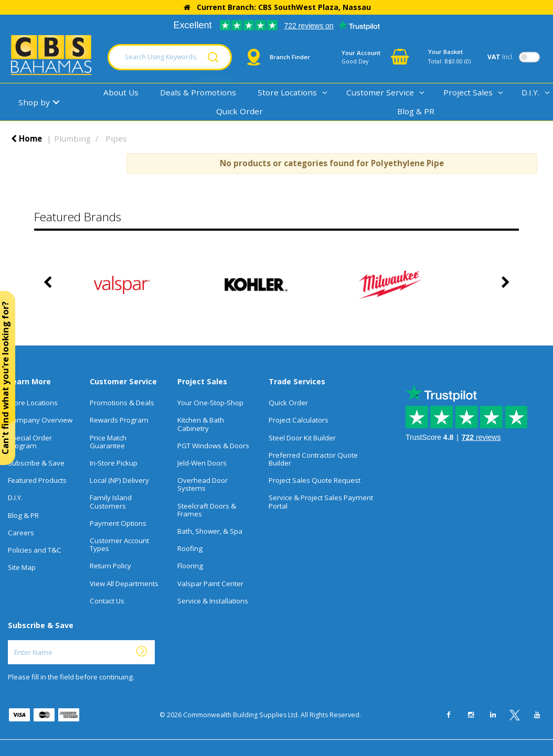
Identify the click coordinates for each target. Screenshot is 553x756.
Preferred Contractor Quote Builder (313, 459)
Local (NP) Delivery (119, 480)
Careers (21, 533)
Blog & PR (416, 111)
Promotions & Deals (122, 403)
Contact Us (107, 601)
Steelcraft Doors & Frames (207, 510)
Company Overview (40, 420)
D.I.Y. (15, 498)
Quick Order (240, 111)
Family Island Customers (111, 501)
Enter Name (11, 640)
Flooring (190, 566)
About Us (121, 92)
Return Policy (110, 566)
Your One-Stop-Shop (210, 403)
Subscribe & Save (36, 463)
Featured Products (37, 480)
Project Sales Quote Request (315, 480)
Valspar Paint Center (210, 584)
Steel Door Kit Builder (302, 438)
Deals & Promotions (198, 92)
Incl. (501, 57)
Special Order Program (30, 442)
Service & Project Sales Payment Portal (321, 501)
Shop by (34, 102)
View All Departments (124, 584)
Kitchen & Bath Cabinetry (201, 424)
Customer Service (380, 92)
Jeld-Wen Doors (202, 463)
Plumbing (72, 138)
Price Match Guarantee (108, 442)
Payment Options (118, 523)
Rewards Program (119, 420)
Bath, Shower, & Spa (210, 531)
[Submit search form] (213, 57)
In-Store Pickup (114, 463)
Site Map (22, 567)
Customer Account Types (119, 544)
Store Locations (287, 92)
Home (26, 138)
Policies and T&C (35, 550)
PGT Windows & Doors (213, 446)
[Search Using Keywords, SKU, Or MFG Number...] (170, 57)
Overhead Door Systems (203, 484)
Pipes (116, 138)
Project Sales (468, 92)
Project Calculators (299, 420)
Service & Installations (213, 601)
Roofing (190, 548)
